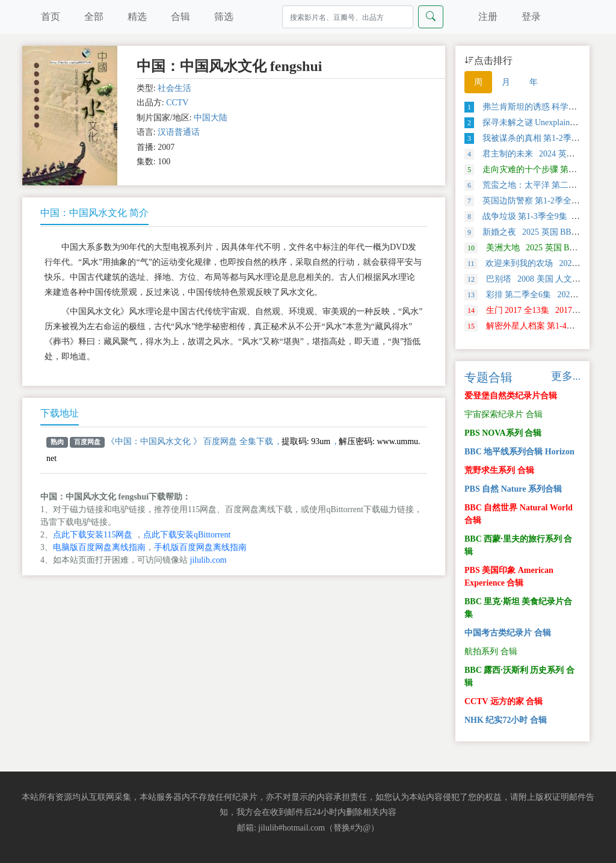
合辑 (180, 17)
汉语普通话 (179, 132)
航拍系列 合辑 (491, 651)
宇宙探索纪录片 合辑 (504, 414)
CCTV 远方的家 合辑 (504, 701)
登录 (531, 17)
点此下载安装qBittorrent (187, 535)
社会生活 (174, 88)
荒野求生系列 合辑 (499, 470)
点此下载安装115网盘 (93, 535)
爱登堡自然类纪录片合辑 (511, 396)
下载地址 (60, 413)
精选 (137, 17)
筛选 (224, 17)
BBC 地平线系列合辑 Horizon (519, 452)
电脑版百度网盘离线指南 (99, 547)
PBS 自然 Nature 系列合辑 (513, 489)
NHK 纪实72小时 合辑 (506, 720)
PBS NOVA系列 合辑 (503, 433)
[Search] (348, 17)
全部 (94, 17)
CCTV (177, 103)
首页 (51, 17)
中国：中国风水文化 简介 (94, 213)
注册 (488, 17)
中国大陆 (211, 118)
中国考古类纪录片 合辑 (508, 633)
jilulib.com (208, 560)
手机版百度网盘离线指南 (200, 547)
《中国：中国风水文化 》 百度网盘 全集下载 (190, 441)
